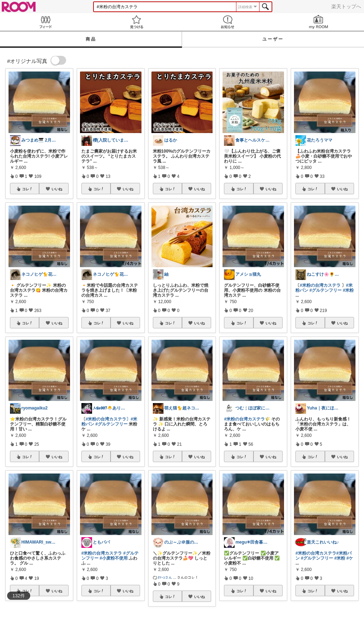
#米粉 (349, 290)
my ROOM (318, 22)
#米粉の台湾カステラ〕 (108, 419)
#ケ (350, 558)
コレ (27, 189)
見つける (136, 22)
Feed (45, 22)
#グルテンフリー (111, 424)
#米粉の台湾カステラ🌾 (247, 419)
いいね (57, 189)
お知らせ (227, 22)
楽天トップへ (346, 6)
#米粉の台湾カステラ (102, 553)
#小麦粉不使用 (114, 558)
